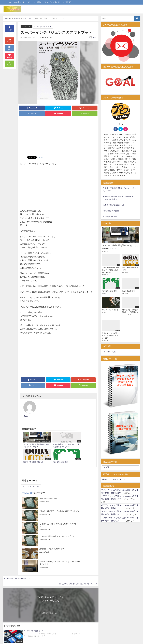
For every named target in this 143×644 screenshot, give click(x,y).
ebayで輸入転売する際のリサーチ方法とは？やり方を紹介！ (119, 198)
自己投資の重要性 (110, 217)
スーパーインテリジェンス (46, 27)
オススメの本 (27, 27)
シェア (10, 28)
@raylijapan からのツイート (113, 479)
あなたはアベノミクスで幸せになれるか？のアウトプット (68, 527)
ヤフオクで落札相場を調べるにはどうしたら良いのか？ (121, 189)
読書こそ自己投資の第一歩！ (114, 205)
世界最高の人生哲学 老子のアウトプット (26, 520)
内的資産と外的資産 (111, 211)
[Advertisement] (58, 137)
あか (94, 38)
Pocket (41, 157)
